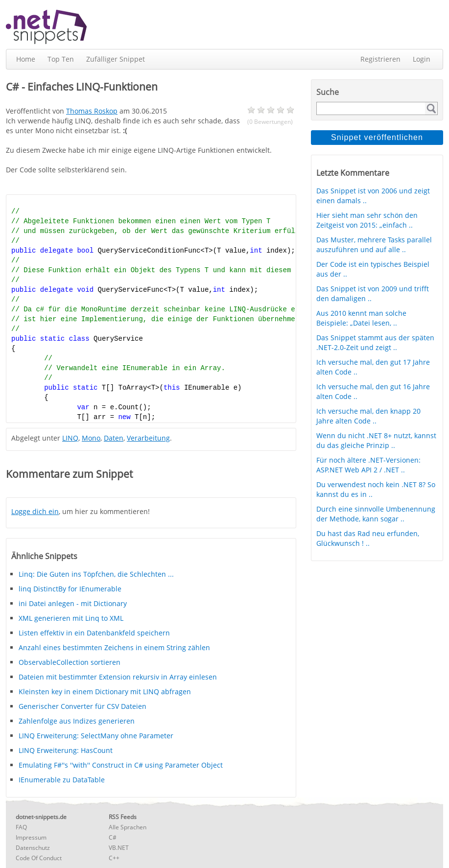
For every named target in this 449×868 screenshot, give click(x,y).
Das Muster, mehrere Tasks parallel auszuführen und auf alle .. (374, 245)
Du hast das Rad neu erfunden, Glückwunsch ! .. (368, 538)
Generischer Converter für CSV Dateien (83, 706)
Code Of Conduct (39, 858)
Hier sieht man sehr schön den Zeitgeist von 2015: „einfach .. (367, 220)
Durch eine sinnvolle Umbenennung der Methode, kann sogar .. (376, 514)
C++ (114, 858)
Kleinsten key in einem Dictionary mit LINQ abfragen (105, 692)
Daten (114, 438)
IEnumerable (62, 780)
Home (26, 59)
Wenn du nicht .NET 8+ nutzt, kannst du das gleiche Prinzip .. (376, 440)
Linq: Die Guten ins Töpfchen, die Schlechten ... (96, 574)
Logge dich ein (35, 511)
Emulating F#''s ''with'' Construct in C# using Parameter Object (121, 765)
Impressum (31, 837)
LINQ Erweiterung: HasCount (66, 750)
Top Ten (61, 59)
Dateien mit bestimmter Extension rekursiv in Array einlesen (118, 677)
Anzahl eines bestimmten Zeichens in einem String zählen (114, 647)
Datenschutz (33, 848)
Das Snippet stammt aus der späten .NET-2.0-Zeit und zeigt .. (375, 342)
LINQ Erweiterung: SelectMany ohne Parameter (96, 736)
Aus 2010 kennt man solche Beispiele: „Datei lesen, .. (361, 318)
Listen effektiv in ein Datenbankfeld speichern (94, 633)
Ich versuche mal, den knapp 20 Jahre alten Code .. (368, 416)
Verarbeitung (148, 438)
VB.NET (119, 848)
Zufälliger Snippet (116, 59)
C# (113, 837)
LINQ (70, 438)
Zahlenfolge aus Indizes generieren (77, 721)
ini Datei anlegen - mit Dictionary (73, 603)
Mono (91, 438)
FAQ (21, 827)
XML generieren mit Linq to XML (71, 618)
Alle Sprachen (128, 827)
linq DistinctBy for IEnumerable (70, 589)
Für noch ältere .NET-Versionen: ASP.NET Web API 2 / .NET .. (368, 465)
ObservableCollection (70, 662)
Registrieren (380, 59)
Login (422, 59)
